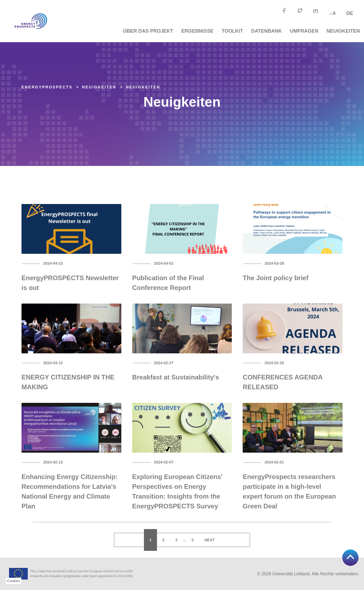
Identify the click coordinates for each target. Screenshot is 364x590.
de (350, 13)
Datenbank (266, 31)
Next (210, 540)
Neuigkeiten (343, 31)
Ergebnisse (198, 31)
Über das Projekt (148, 31)
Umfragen (304, 31)
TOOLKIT (232, 31)
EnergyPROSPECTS (47, 87)
